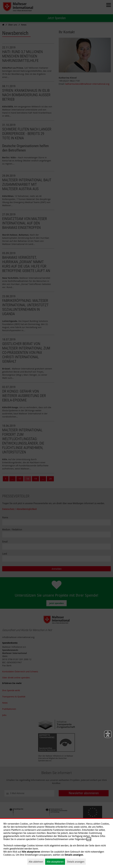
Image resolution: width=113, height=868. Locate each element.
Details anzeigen (76, 862)
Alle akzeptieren (55, 862)
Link (89, 839)
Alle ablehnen (36, 862)
